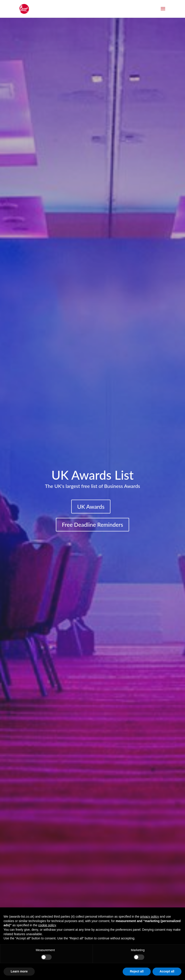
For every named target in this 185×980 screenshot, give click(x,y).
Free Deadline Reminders (92, 525)
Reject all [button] (137, 971)
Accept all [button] (167, 971)
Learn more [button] (19, 971)
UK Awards (91, 507)
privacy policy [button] (150, 917)
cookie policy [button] (47, 925)
